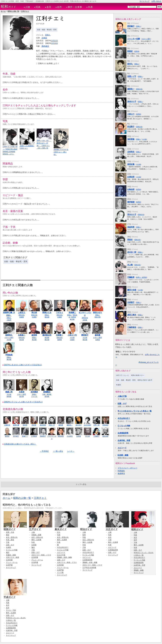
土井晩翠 (34, 436)
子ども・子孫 (11, 610)
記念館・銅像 (123, 455)
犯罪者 (74, 317)
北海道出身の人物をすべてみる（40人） (20, 444)
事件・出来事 (75, 7)
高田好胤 (131, 164)
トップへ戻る (81, 484)
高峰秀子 (43, 436)
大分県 (9, 340)
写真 (38, 7)
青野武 (7, 436)
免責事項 (121, 473)
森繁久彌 (16, 425)
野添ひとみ (47, 313)
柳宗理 (25, 425)
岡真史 (130, 240)
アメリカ (34, 396)
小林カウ (131, 114)
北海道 (44, 38)
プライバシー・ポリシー (127, 468)
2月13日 (54, 43)
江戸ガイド (41, 528)
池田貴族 (131, 139)
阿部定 (130, 51)
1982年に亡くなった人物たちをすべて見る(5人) (23, 402)
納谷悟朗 (43, 425)
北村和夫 (131, 152)
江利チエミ (25, 11)
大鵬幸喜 (7, 425)
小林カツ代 (72, 335)
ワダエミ (60, 313)
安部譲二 (72, 313)
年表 (90, 7)
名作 (59, 7)
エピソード (122, 448)
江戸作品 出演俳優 (89, 567)
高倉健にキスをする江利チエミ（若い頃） (61, 152)
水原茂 (22, 392)
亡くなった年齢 (124, 426)
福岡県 (60, 340)
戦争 (84, 535)
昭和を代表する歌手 (145, 380)
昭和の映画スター (138, 375)
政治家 (47, 338)
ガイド (9, 7)
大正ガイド (117, 528)
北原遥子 (131, 302)
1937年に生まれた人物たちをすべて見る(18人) (23, 365)
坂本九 (130, 64)
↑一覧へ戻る (58, 451)
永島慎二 (22, 335)
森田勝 (98, 335)
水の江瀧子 (88, 425)
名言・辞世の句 (12, 537)
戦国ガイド (15, 528)
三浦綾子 (96, 436)
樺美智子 (85, 335)
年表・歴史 (10, 540)
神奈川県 (98, 317)
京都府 (60, 317)
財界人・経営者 (141, 277)
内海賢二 (60, 335)
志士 (59, 532)
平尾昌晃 (9, 355)
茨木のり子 (132, 214)
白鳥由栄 (131, 189)
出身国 (8, 547)
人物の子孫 (122, 396)
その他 (72, 338)
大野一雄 (96, 425)
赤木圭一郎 (132, 252)
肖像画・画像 (11, 555)
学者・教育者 (47, 394)
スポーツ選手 (9, 338)
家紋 (8, 535)
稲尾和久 (9, 335)
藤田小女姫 (132, 290)
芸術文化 (22, 315)
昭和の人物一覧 (13, 11)
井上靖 (88, 436)
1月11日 (54, 41)
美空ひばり (98, 313)
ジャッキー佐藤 (134, 39)
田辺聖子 (131, 127)
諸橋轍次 (47, 392)
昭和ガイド (143, 528)
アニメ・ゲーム (12, 562)
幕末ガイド (66, 528)
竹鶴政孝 (131, 277)
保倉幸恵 (131, 227)
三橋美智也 (132, 327)
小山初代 (70, 436)
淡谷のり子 (132, 101)
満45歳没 (45, 46)
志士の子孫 (61, 555)
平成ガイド (15, 596)
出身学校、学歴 (124, 440)
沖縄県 (22, 317)
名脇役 (118, 385)
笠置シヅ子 (132, 76)
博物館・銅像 (139, 570)
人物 (28, 7)
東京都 (47, 317)
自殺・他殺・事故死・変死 (47, 30)
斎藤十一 (25, 436)
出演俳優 (9, 560)
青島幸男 (61, 436)
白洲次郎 (131, 177)
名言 (49, 7)
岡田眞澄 (105, 425)
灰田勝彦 (34, 392)
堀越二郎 (9, 392)
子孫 (8, 542)
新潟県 (47, 396)
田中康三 (16, 436)
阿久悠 (34, 313)
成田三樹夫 (132, 315)
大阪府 (9, 320)
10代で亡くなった (123, 375)
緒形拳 (34, 335)
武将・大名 (10, 532)
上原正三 (22, 313)
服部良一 (70, 425)
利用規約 (121, 471)
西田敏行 (131, 26)
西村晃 (34, 425)
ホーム (3, 11)
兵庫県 (34, 317)
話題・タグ (122, 404)
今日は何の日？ (124, 418)
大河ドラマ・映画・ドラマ (41, 555)
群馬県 (9, 396)
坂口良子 (79, 425)
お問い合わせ (156, 1)
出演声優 (9, 565)
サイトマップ (144, 1)
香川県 (22, 396)
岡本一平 (52, 425)
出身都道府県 (123, 433)
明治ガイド (92, 528)
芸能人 (48, 35)
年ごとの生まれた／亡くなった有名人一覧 (135, 411)
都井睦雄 (131, 202)
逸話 (8, 552)
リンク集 (60, 572)
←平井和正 (44, 451)
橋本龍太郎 (47, 335)
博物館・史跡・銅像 (64, 557)
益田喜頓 (105, 436)
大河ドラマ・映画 (13, 557)
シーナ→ (71, 451)
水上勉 (130, 265)
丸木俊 (79, 436)
